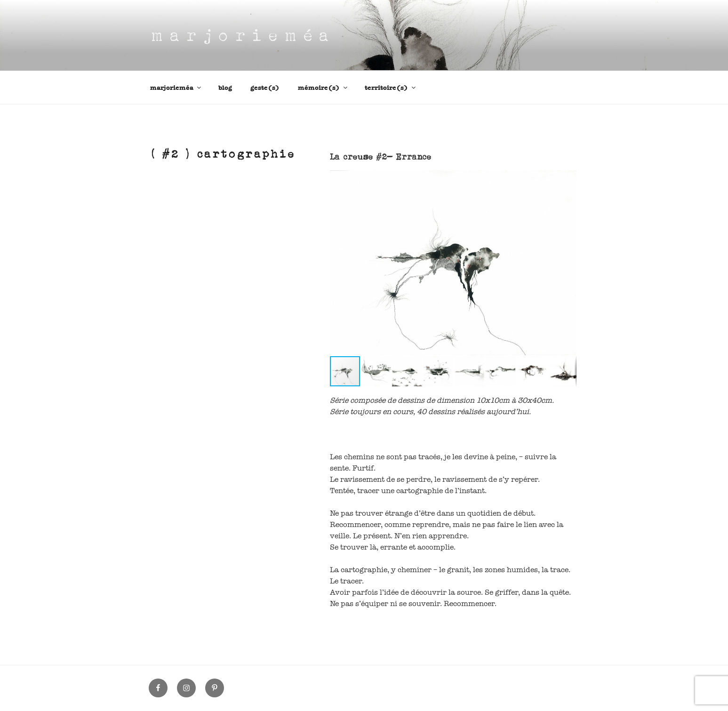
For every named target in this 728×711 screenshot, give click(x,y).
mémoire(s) (323, 88)
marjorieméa (176, 88)
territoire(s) (391, 88)
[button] (568, 179)
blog (225, 88)
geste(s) (265, 88)
